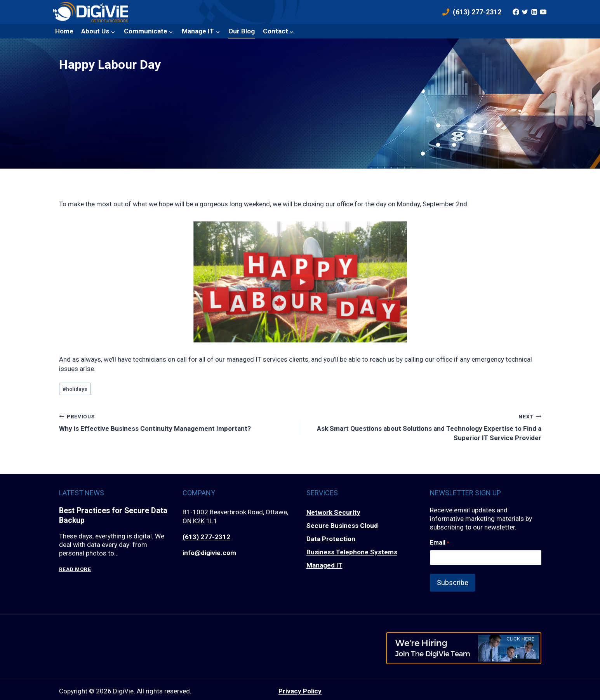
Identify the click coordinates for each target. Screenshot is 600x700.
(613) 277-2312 (206, 537)
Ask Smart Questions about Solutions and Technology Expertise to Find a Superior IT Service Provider (424, 427)
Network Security (333, 512)
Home (64, 31)
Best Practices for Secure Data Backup (114, 516)
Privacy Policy (300, 686)
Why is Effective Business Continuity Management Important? (176, 422)
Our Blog (242, 31)
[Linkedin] (534, 12)
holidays (75, 389)
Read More (75, 570)
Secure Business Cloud (342, 526)
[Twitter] (525, 12)
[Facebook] (516, 12)
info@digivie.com (209, 553)
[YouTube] (543, 12)
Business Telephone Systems (352, 552)
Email (439, 543)
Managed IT (324, 565)
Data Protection (331, 539)
